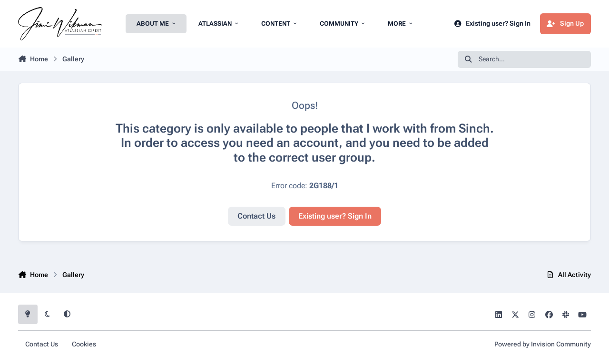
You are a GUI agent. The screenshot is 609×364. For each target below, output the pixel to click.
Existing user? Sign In (335, 216)
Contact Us (256, 216)
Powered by (543, 344)
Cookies (84, 344)
